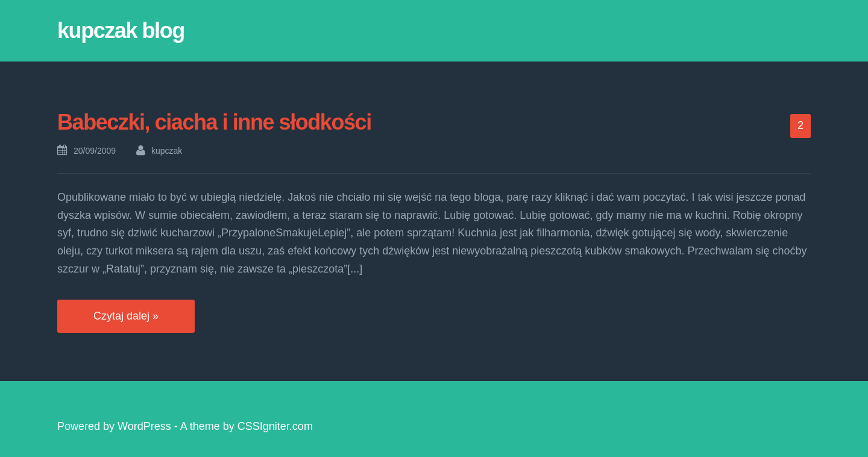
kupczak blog (121, 30)
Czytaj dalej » (126, 316)
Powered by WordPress (114, 426)
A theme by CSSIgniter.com (247, 426)
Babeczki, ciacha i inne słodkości (214, 122)
